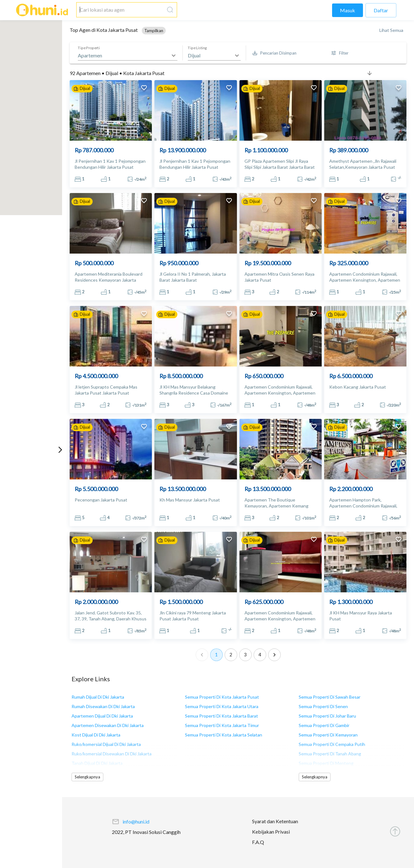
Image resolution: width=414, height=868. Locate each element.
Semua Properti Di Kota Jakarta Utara (222, 706)
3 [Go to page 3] (245, 655)
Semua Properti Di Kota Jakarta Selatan (224, 735)
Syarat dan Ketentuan (275, 821)
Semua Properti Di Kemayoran (328, 735)
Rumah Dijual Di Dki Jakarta (98, 697)
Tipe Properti (89, 48)
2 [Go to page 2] (231, 655)
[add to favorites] (144, 88)
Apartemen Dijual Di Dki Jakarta (102, 716)
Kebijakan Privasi (271, 832)
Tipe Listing (197, 48)
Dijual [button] (194, 55)
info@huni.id (136, 821)
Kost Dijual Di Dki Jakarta (96, 735)
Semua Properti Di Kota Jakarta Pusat (222, 697)
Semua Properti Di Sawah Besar (330, 697)
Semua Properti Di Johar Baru (327, 716)
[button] (154, 31)
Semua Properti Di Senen (323, 706)
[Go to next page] (274, 655)
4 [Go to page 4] (260, 655)
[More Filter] (340, 53)
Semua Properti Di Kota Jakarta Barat (221, 716)
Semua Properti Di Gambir (324, 725)
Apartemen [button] (90, 55)
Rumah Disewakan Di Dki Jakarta (103, 706)
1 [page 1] (216, 655)
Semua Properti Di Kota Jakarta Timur (222, 725)
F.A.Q (258, 842)
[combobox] (120, 10)
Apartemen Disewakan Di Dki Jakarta (108, 725)
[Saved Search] (275, 53)
